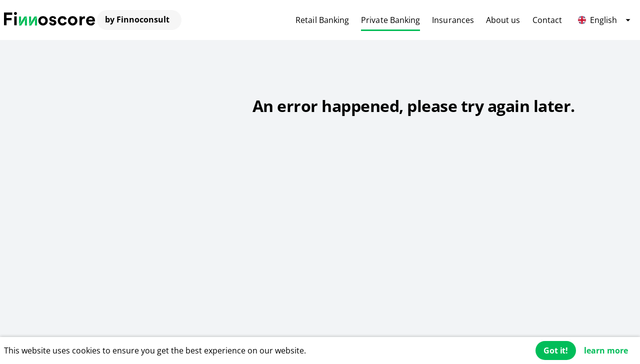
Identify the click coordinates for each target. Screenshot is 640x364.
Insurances (453, 20)
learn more (606, 350)
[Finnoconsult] (49, 20)
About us (503, 20)
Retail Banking (322, 20)
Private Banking (390, 20)
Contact (547, 20)
